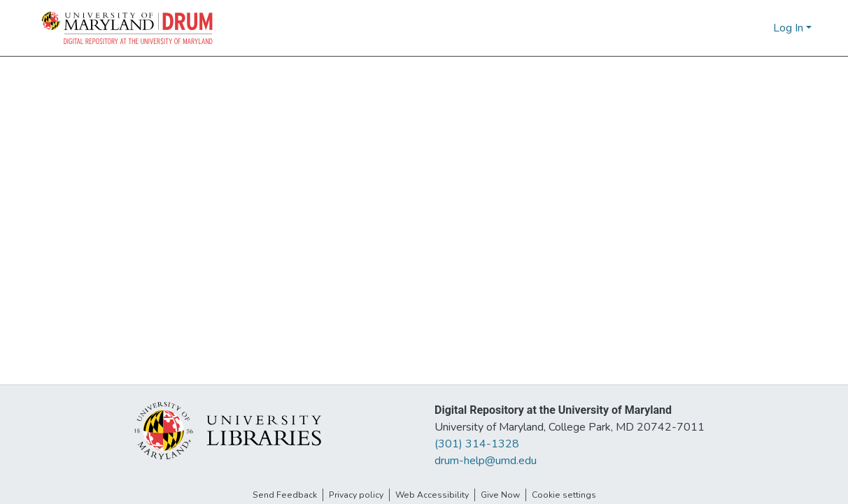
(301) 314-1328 (477, 444)
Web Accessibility (432, 495)
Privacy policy (356, 495)
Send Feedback (285, 495)
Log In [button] (790, 28)
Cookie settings (564, 495)
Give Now (500, 495)
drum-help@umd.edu (486, 461)
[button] (128, 28)
